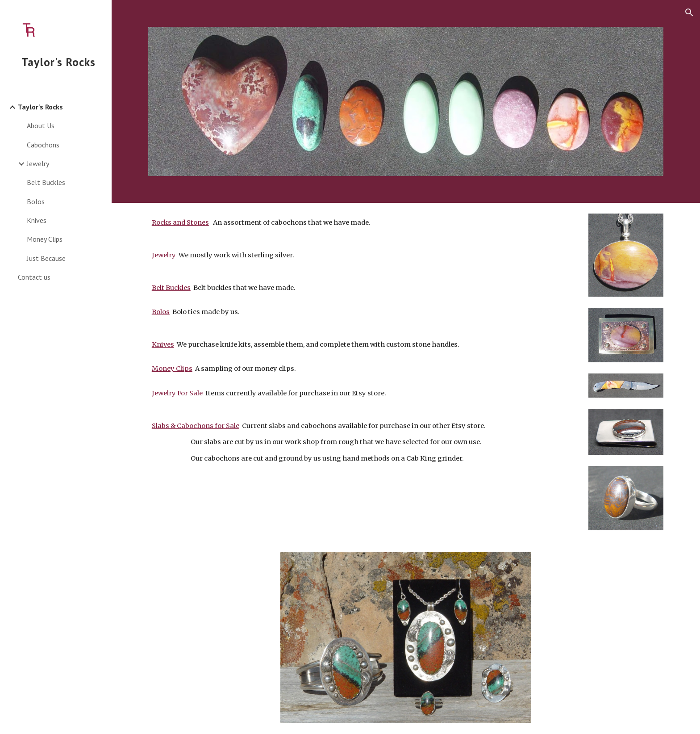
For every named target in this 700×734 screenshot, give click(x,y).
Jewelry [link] (38, 164)
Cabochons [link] (43, 145)
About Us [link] (41, 126)
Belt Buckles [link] (46, 182)
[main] (362, 365)
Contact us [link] (34, 277)
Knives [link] (37, 220)
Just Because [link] (46, 258)
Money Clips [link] (45, 239)
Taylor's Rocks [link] (40, 107)
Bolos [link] (36, 201)
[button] (689, 13)
